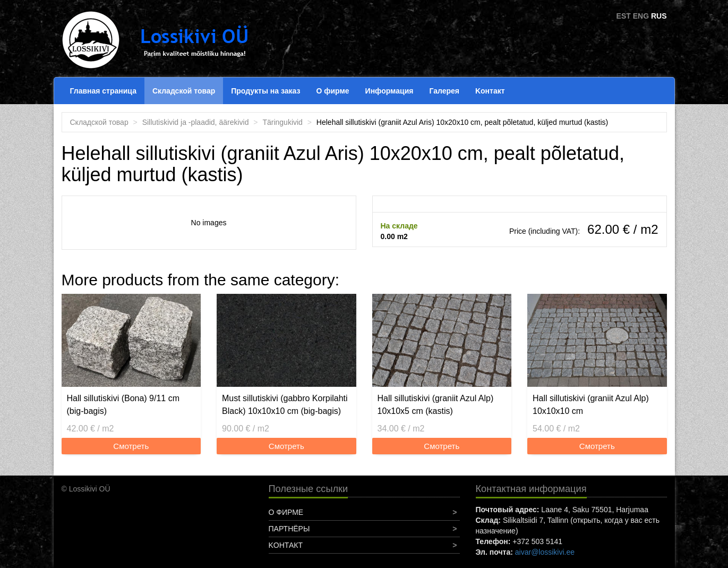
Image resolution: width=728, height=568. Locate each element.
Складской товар (184, 91)
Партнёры (289, 529)
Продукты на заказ (265, 91)
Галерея (444, 91)
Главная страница (103, 91)
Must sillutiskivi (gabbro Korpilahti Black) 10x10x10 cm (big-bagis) (285, 405)
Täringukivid (282, 122)
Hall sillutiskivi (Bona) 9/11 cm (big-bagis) (123, 405)
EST (624, 16)
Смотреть (131, 446)
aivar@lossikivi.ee (545, 552)
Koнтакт (490, 91)
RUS (659, 16)
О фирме (332, 91)
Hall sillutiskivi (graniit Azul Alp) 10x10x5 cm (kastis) (436, 405)
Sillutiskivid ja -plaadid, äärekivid (196, 122)
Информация (389, 91)
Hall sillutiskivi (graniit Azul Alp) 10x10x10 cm (591, 405)
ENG (641, 16)
